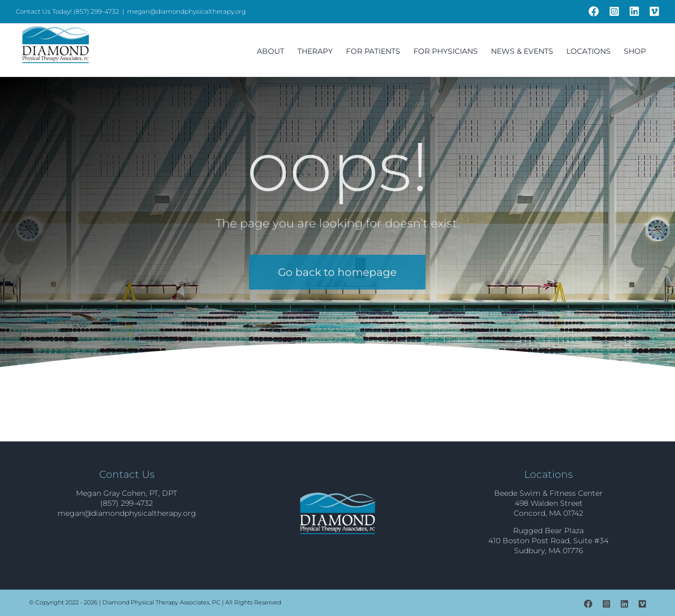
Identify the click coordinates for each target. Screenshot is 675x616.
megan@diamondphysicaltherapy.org (186, 11)
